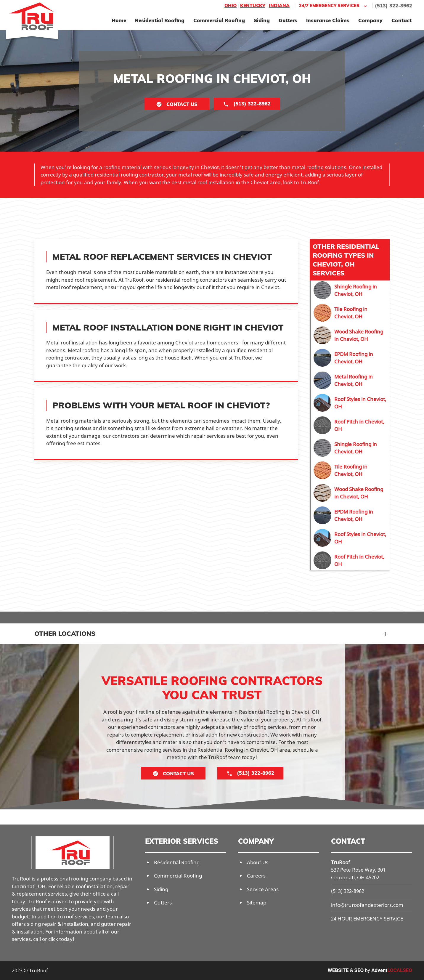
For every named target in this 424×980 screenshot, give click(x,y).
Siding (262, 20)
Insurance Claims (328, 20)
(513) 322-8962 (394, 6)
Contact (401, 20)
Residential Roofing (160, 20)
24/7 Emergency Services (334, 6)
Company (370, 20)
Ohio (231, 5)
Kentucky (253, 5)
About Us (258, 862)
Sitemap (257, 903)
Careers (256, 876)
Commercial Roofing (219, 20)
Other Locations (65, 633)
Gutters (288, 20)
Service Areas (263, 889)
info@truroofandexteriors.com (367, 905)
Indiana (279, 5)
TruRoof (341, 862)
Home (119, 20)
